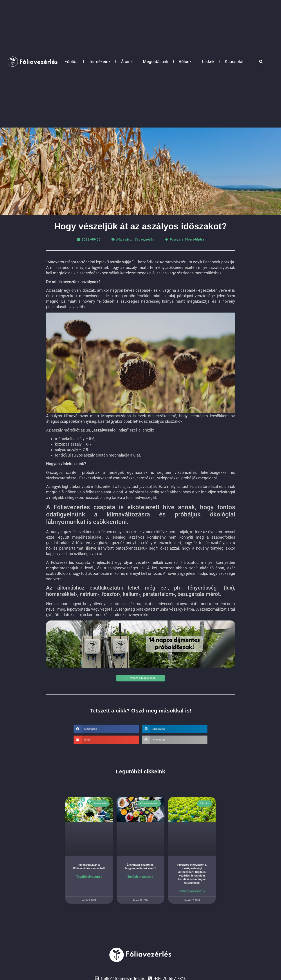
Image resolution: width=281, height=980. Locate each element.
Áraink (127, 62)
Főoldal (72, 62)
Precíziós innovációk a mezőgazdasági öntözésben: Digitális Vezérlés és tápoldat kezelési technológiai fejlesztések (169, 867)
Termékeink (100, 62)
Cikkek (208, 62)
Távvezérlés (144, 239)
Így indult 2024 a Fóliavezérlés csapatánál (112, 863)
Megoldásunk (156, 62)
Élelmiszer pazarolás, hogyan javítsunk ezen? (141, 863)
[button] (261, 62)
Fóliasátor (124, 239)
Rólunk (185, 62)
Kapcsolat (234, 62)
